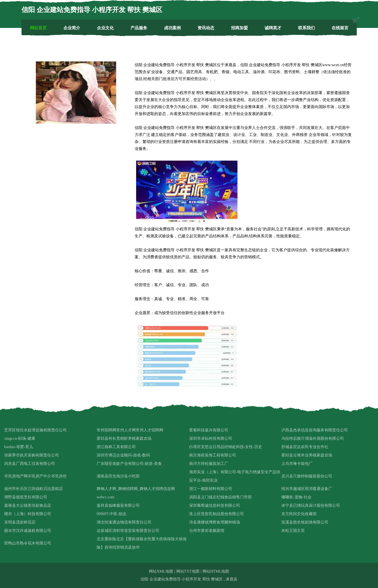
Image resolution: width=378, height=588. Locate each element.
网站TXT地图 (188, 571)
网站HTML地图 (216, 571)
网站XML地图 (161, 571)
